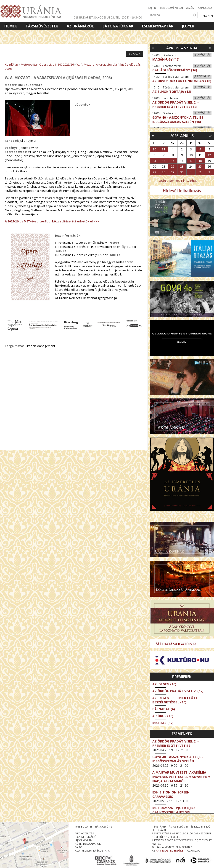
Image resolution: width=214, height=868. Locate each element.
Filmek (11, 26)
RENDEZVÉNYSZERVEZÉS (177, 8)
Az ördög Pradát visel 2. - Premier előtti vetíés (176, 743)
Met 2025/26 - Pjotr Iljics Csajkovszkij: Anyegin (174, 810)
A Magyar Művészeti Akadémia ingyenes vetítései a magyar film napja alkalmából (181, 777)
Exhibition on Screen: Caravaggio (171, 794)
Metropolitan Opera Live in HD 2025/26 (47, 64)
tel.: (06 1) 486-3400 (129, 17)
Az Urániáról (80, 26)
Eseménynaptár (158, 26)
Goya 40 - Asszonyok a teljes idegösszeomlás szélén (178, 759)
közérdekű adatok (88, 844)
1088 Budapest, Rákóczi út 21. (94, 17)
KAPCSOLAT (206, 8)
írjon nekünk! (84, 840)
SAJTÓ (152, 8)
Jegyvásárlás (202, 55)
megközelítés (84, 833)
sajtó (79, 847)
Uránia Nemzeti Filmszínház (178, 181)
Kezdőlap (11, 64)
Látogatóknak (118, 26)
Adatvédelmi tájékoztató (92, 851)
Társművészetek (42, 26)
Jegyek (188, 26)
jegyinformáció (86, 837)
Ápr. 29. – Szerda (182, 48)
